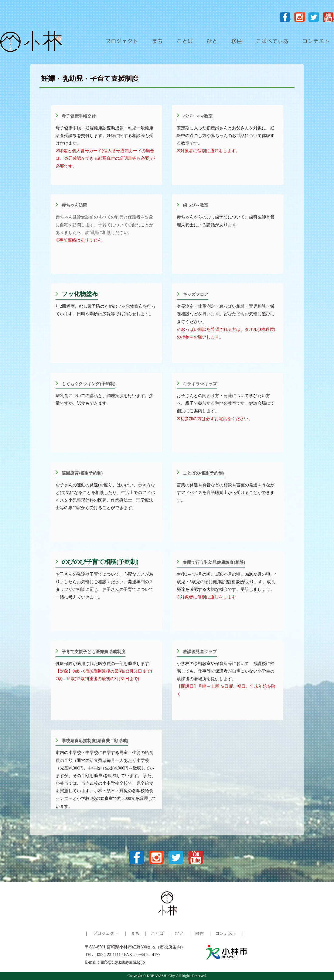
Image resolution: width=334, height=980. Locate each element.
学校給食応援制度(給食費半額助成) (95, 741)
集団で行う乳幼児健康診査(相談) (214, 562)
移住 (237, 42)
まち (157, 42)
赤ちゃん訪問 (74, 205)
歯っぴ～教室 (196, 205)
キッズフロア (196, 295)
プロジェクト (122, 42)
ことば (185, 42)
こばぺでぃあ (272, 42)
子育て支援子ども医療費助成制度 (94, 652)
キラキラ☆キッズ (200, 384)
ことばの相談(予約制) (203, 473)
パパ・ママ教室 (198, 116)
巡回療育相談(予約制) (82, 473)
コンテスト (316, 42)
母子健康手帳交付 (79, 116)
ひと (212, 42)
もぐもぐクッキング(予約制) (89, 384)
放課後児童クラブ (200, 652)
